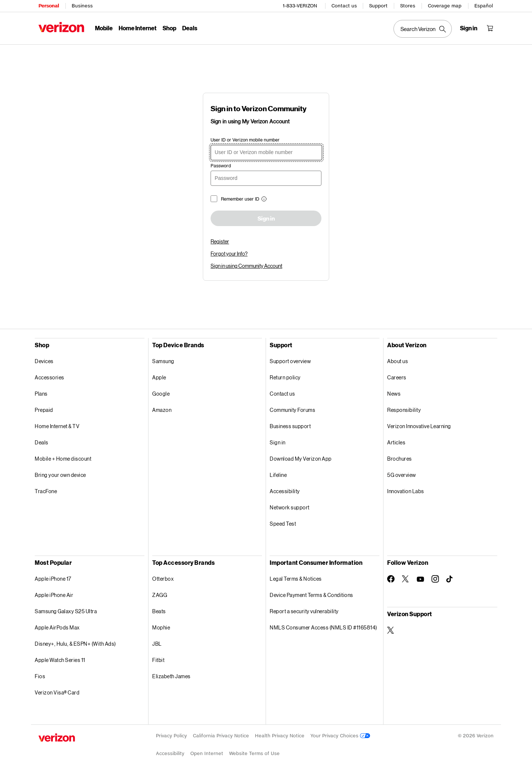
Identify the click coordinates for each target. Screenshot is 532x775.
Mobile (104, 28)
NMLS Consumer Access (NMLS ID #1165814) (323, 627)
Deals (42, 442)
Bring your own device (60, 475)
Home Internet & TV (57, 426)
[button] (263, 200)
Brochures (400, 459)
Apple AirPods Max (57, 627)
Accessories (50, 377)
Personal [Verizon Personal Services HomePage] (49, 6)
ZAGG (160, 595)
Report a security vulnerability (304, 611)
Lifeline (278, 475)
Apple (159, 377)
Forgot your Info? (229, 254)
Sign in (266, 219)
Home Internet (138, 28)
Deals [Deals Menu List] (190, 28)
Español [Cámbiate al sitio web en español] (484, 6)
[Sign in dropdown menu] (469, 28)
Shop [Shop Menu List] (169, 28)
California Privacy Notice (221, 736)
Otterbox (163, 579)
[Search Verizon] (423, 29)
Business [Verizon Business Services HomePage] (82, 6)
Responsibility (404, 410)
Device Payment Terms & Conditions (311, 595)
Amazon (162, 410)
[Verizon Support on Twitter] (391, 630)
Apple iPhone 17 (53, 579)
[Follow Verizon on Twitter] (406, 579)
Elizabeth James (171, 676)
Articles (396, 442)
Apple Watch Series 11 (60, 660)
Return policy (285, 377)
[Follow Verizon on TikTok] (450, 579)
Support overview (290, 361)
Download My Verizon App (301, 459)
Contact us (344, 6)
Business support (290, 426)
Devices (44, 361)
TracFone (46, 491)
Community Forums (292, 410)
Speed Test (283, 524)
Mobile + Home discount (63, 459)
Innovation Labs (406, 491)
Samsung (163, 361)
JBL (157, 644)
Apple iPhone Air (54, 595)
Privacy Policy (171, 736)
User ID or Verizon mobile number (245, 140)
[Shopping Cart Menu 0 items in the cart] (490, 28)
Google (161, 394)
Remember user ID (240, 199)
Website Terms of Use (254, 753)
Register (220, 241)
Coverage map (445, 6)
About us (398, 361)
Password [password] (221, 166)
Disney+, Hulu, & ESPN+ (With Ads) (75, 644)
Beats (159, 611)
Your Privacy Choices (340, 736)
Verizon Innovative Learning (419, 426)
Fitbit (158, 660)
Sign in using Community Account (246, 266)
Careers (397, 377)
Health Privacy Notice (280, 736)
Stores (408, 6)
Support (378, 6)
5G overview (402, 475)
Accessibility (285, 491)
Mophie (161, 627)
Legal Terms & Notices (296, 579)
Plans (41, 394)
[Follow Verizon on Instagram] (435, 579)
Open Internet (207, 753)
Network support (290, 507)
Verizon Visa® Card (57, 692)
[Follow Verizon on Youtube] (420, 579)
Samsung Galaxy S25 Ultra (66, 611)
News (394, 394)
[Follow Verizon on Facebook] (391, 579)
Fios (40, 676)
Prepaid (44, 410)
